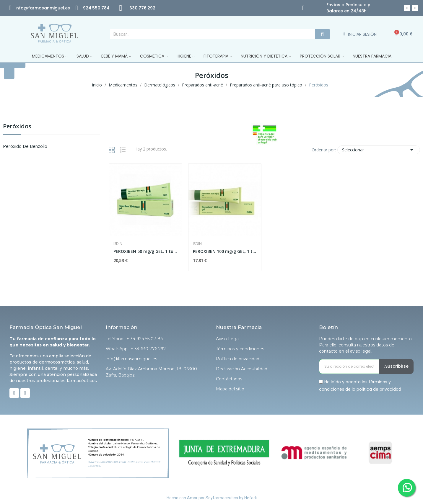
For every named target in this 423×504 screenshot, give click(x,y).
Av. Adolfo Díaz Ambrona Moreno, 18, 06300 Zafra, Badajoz (151, 372)
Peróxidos (17, 127)
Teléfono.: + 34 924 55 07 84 (134, 339)
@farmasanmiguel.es (47, 8)
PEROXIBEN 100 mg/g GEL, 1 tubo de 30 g (225, 251)
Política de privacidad (238, 359)
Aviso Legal (228, 339)
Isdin (118, 244)
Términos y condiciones (240, 349)
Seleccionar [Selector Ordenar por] (379, 150)
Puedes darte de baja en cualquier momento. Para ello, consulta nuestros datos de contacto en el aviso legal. (366, 345)
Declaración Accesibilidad (242, 369)
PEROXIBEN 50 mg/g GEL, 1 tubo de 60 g (145, 251)
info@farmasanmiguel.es (131, 359)
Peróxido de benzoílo (25, 146)
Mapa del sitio (230, 389)
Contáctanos (229, 379)
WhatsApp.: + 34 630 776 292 (136, 349)
